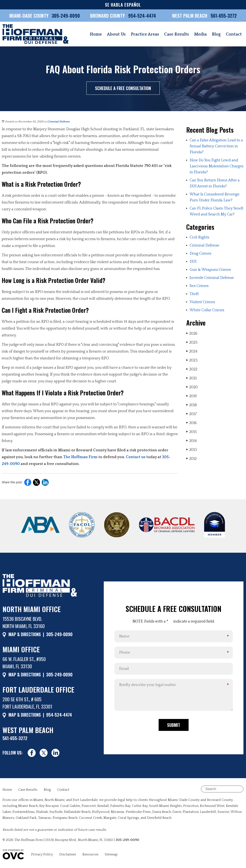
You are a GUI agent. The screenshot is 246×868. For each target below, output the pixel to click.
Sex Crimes (199, 286)
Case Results (177, 34)
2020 (192, 387)
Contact (234, 34)
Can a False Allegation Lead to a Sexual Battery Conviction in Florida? (216, 146)
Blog (216, 34)
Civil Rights (199, 237)
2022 (192, 369)
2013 (192, 450)
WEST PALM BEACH (190, 16)
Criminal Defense (58, 122)
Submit (174, 725)
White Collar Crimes (207, 310)
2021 (191, 378)
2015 (192, 432)
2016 (191, 423)
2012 (191, 459)
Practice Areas (145, 34)
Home (96, 34)
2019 (191, 396)
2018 (192, 405)
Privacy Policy (42, 854)
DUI (193, 262)
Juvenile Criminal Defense (212, 278)
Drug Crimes (200, 254)
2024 (192, 351)
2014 (192, 441)
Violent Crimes (202, 302)
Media (200, 34)
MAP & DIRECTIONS (25, 634)
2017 (191, 414)
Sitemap (111, 854)
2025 (192, 342)
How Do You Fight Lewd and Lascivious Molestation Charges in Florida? (217, 166)
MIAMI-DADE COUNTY (29, 16)
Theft (194, 294)
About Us (116, 34)
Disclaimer (68, 854)
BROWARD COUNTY (108, 16)
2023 (192, 360)
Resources (90, 854)
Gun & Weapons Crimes (210, 270)
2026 (192, 334)
